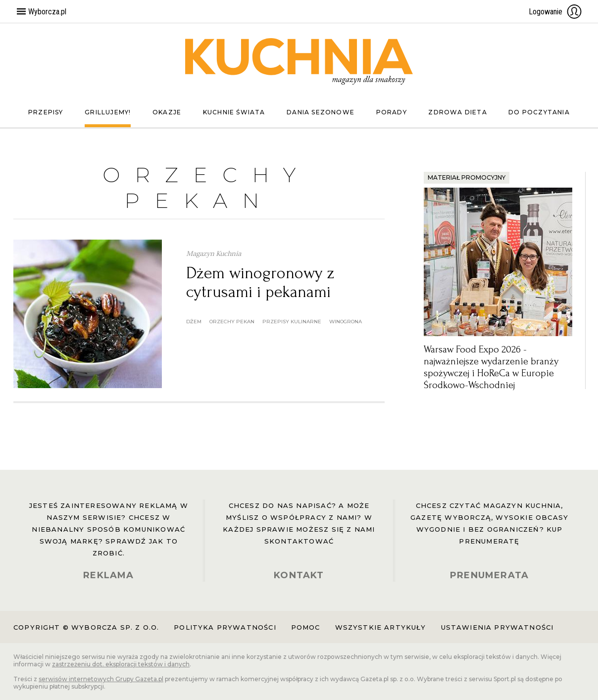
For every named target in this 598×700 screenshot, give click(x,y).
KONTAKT (299, 575)
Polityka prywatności (225, 627)
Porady (392, 112)
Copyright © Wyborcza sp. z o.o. (86, 627)
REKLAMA (108, 575)
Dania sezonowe (321, 112)
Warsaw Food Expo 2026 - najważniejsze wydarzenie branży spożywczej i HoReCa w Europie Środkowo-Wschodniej (491, 367)
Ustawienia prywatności (498, 627)
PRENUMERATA (489, 575)
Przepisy (46, 112)
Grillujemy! (108, 112)
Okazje (167, 112)
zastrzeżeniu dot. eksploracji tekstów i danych (121, 664)
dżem (194, 322)
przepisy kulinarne (292, 322)
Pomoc (306, 627)
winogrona (346, 322)
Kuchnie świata (234, 112)
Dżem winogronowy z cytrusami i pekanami (260, 282)
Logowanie (555, 11)
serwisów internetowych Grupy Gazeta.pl (101, 679)
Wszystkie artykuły (381, 627)
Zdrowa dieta (457, 112)
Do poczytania (539, 112)
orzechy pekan (232, 322)
